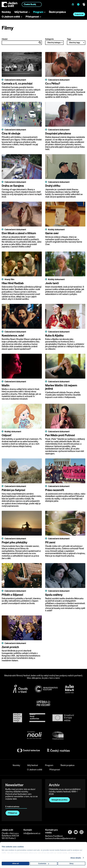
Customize (44, 863)
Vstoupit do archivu (59, 800)
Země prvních (10, 647)
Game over (52, 233)
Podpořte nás (79, 14)
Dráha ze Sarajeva (13, 186)
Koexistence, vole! (13, 335)
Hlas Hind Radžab (13, 283)
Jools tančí (52, 283)
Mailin (6, 385)
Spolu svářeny (54, 595)
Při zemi (50, 542)
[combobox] (32, 4)
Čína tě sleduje (11, 133)
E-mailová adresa (13, 803)
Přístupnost (32, 17)
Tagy (76, 41)
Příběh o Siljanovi (12, 595)
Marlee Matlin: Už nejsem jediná (61, 387)
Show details (76, 858)
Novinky (6, 12)
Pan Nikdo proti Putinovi (60, 435)
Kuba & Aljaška (54, 335)
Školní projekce (57, 12)
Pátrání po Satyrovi (13, 490)
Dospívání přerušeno (58, 133)
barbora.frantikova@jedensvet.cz (60, 838)
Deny (71, 863)
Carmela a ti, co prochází (17, 83)
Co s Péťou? (53, 83)
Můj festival (21, 12)
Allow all (15, 863)
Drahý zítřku (53, 186)
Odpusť (6, 435)
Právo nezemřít (55, 490)
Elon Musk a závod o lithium (19, 233)
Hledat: (22, 41)
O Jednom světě (11, 17)
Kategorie (54, 41)
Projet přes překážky (14, 542)
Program (38, 12)
